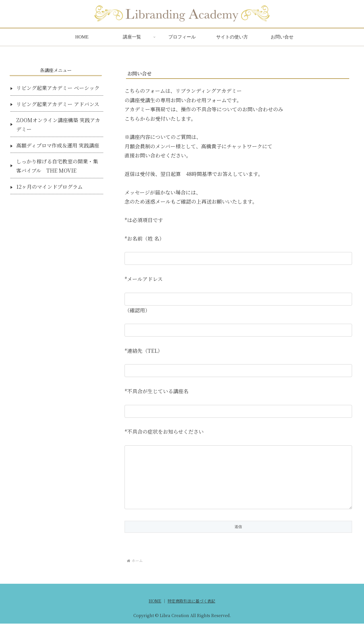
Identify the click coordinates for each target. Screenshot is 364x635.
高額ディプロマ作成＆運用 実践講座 (58, 145)
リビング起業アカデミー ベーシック (58, 88)
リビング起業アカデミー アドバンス (58, 104)
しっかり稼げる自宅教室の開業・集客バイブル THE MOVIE (57, 166)
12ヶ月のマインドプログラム (49, 187)
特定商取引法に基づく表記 (191, 612)
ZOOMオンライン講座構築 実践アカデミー (58, 124)
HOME (155, 612)
